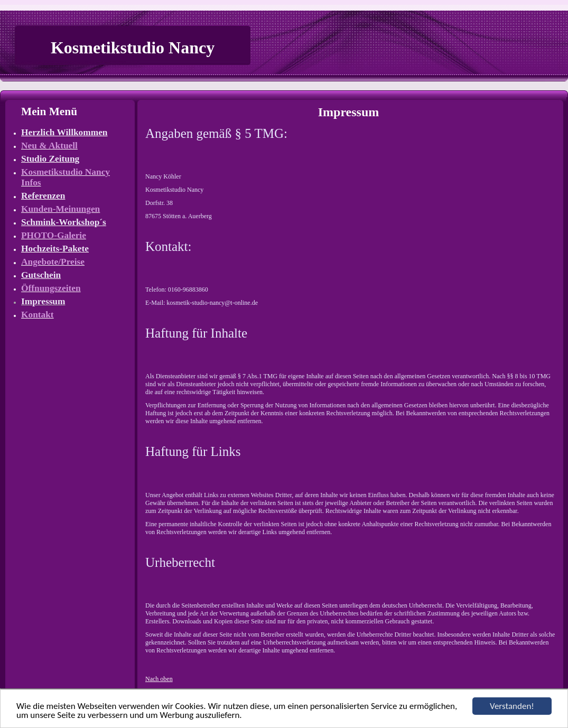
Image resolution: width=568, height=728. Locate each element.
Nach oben (159, 679)
